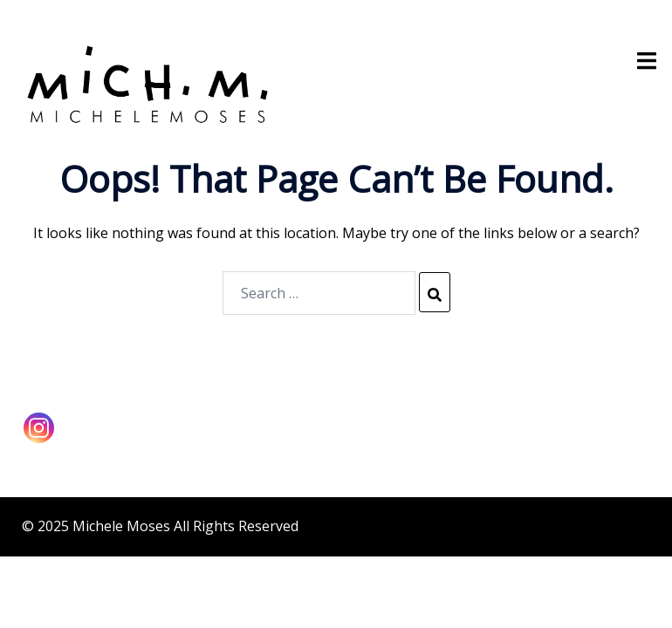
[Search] (435, 292)
